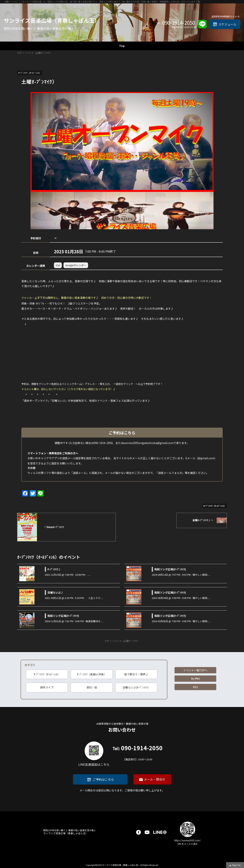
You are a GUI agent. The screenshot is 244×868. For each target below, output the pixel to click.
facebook (138, 832)
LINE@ (160, 832)
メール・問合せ (155, 779)
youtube (147, 832)
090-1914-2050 (179, 23)
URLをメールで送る (188, 844)
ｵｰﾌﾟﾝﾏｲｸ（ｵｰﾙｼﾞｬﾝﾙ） (47, 674)
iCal (58, 265)
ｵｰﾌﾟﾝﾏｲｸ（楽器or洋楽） (92, 674)
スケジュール (227, 24)
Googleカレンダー (76, 265)
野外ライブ (47, 687)
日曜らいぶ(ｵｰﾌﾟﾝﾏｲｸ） (136, 687)
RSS (195, 687)
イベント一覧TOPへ (195, 670)
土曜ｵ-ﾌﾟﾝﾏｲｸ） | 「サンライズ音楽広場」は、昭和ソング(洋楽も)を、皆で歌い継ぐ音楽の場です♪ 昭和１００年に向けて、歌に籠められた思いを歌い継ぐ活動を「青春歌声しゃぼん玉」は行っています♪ (101, 2)
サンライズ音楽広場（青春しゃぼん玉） (52, 20)
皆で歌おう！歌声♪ (136, 674)
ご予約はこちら (103, 779)
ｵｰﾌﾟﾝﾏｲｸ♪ (54, 569)
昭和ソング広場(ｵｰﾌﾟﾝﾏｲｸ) (170, 569)
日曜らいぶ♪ (55, 592)
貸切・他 (92, 687)
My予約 (195, 679)
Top (122, 46)
